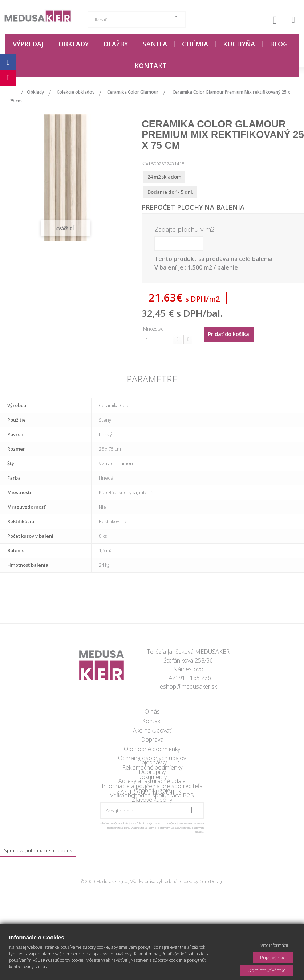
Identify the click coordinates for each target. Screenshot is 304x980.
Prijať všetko (273, 958)
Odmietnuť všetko (267, 970)
